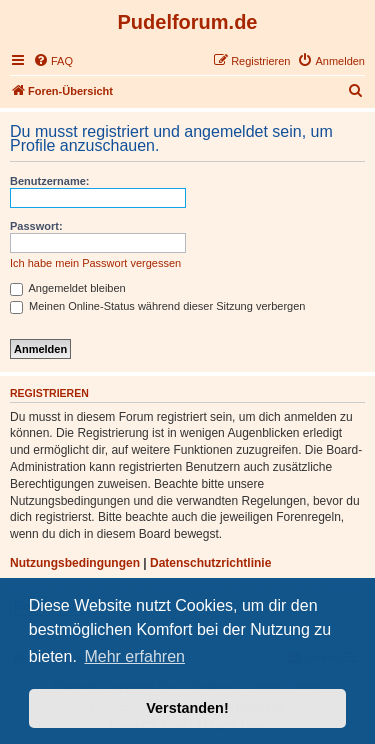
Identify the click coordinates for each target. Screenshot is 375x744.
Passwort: (36, 226)
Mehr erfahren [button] (134, 656)
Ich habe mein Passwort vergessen (95, 263)
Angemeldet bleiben (68, 288)
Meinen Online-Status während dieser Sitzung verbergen (157, 306)
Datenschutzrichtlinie (210, 563)
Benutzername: (49, 181)
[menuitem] (53, 61)
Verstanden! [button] (187, 708)
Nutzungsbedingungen (75, 563)
